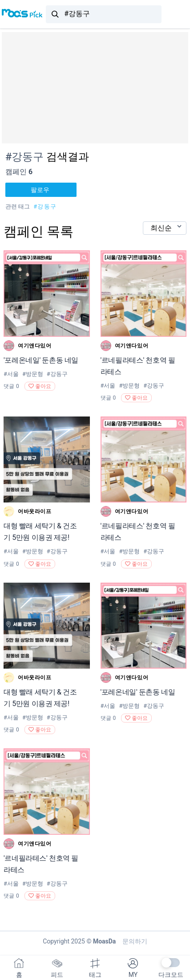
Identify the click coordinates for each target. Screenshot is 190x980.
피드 (57, 968)
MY (133, 968)
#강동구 (45, 206)
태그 (95, 968)
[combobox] (104, 14)
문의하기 (133, 941)
